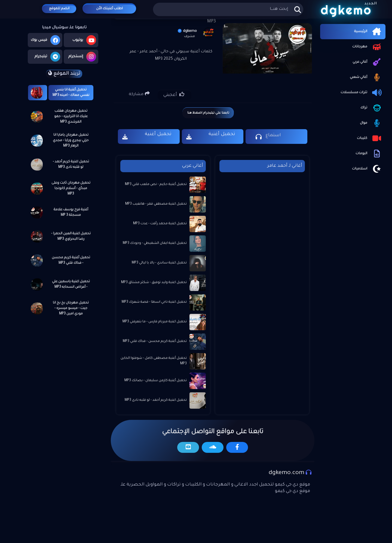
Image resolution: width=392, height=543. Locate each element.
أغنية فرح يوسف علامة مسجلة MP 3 (71, 213)
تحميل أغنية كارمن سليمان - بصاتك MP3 (156, 381)
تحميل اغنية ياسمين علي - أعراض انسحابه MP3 (71, 284)
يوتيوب (84, 40)
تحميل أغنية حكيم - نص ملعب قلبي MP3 (156, 184)
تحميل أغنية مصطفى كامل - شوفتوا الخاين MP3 (154, 361)
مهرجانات (367, 47)
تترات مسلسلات (362, 93)
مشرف (189, 37)
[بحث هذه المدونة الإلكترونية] (228, 9)
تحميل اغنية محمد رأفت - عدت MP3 (160, 224)
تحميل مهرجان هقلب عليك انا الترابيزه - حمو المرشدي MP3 (71, 117)
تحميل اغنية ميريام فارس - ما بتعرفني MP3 (155, 322)
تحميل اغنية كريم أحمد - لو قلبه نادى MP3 (71, 165)
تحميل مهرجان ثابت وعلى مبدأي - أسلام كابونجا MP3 (71, 189)
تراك (372, 108)
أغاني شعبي (366, 77)
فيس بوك (45, 40)
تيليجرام (47, 57)
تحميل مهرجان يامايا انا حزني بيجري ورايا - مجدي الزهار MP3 (71, 141)
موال (371, 123)
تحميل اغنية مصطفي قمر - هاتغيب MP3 (156, 204)
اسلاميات (367, 169)
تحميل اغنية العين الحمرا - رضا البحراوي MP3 (71, 236)
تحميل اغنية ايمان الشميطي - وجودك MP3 (155, 243)
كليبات (370, 138)
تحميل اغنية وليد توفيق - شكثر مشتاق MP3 (154, 283)
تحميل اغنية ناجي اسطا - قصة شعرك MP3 (154, 302)
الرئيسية (368, 32)
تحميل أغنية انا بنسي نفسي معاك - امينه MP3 (71, 93)
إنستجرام (82, 57)
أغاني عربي (368, 62)
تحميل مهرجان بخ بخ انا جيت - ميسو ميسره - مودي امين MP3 (71, 308)
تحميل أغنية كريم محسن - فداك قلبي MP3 (71, 260)
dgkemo (187, 31)
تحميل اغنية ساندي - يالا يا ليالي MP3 (159, 263)
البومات (369, 154)
